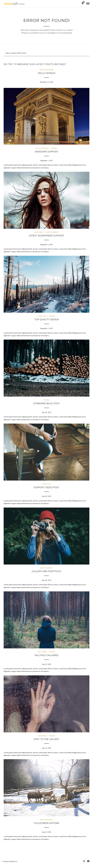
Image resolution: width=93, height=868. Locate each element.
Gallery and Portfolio (46, 571)
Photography (42, 148)
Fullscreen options (47, 823)
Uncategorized (47, 70)
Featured (39, 232)
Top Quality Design (47, 320)
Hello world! (47, 73)
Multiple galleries (47, 655)
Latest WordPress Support (47, 236)
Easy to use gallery (47, 739)
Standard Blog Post (46, 403)
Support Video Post (46, 487)
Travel (54, 148)
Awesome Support (47, 152)
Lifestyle (42, 316)
